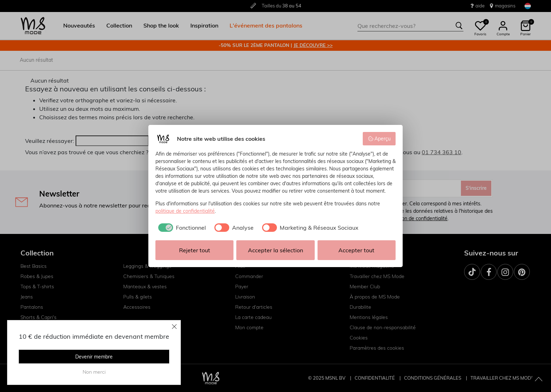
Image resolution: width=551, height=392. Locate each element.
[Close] (174, 326)
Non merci (94, 372)
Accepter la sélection (275, 250)
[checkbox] (181, 228)
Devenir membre (94, 357)
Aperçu (379, 139)
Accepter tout (356, 250)
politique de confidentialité (185, 211)
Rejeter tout (195, 250)
